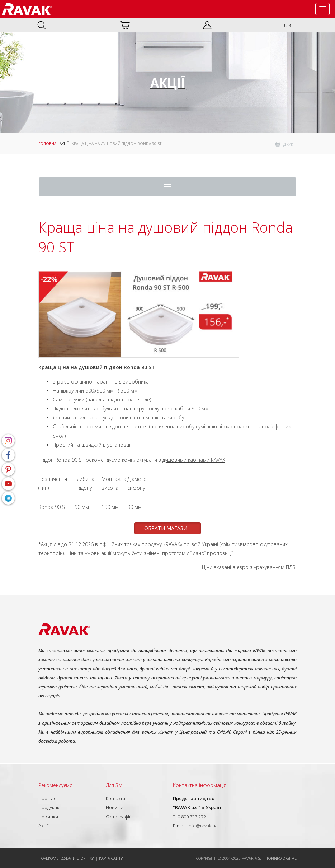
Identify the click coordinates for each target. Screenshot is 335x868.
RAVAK (27, 9)
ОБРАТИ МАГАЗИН (167, 528)
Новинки (48, 817)
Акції (64, 144)
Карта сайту (111, 858)
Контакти (115, 798)
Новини (115, 807)
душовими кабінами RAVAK (194, 460)
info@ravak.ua (203, 826)
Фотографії (118, 817)
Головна (47, 144)
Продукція (49, 807)
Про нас (47, 798)
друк (288, 144)
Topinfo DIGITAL (282, 858)
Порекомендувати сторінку (67, 858)
